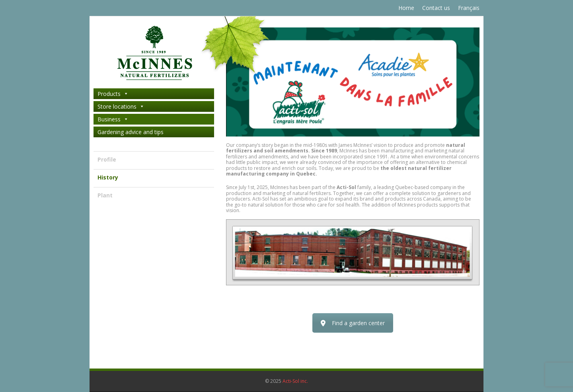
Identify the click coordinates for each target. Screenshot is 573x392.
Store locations (121, 106)
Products (113, 94)
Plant (105, 195)
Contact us (436, 8)
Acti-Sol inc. (295, 381)
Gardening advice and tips (131, 132)
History (108, 177)
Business (113, 119)
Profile (107, 159)
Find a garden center (353, 323)
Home (406, 8)
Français (469, 8)
